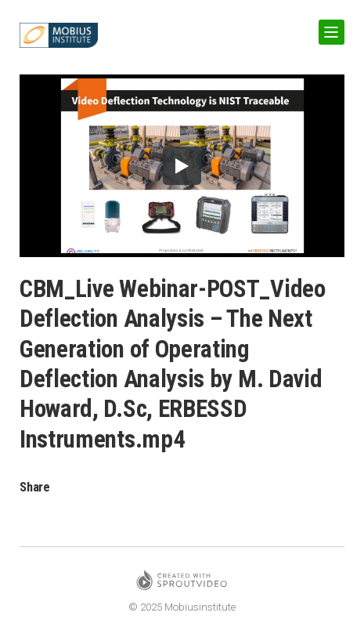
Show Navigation (329, 26)
